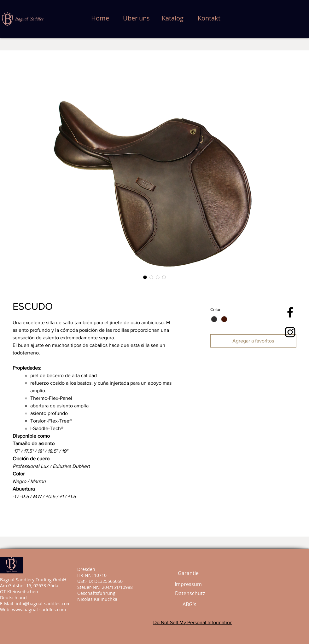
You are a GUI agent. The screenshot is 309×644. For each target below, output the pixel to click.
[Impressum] (188, 584)
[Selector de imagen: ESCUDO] (145, 277)
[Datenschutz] (190, 593)
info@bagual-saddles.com (43, 604)
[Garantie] (188, 573)
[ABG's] (189, 604)
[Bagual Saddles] (290, 312)
